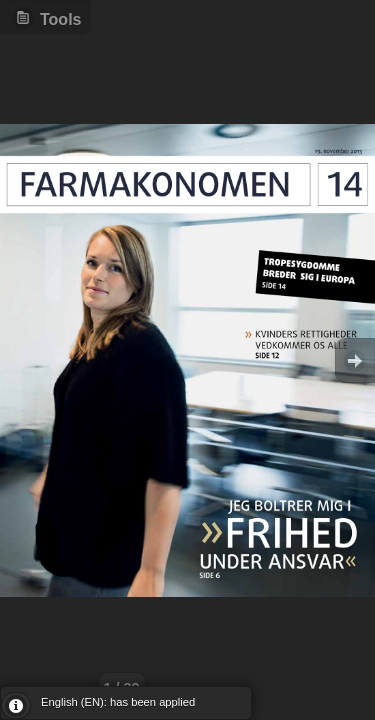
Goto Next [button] (355, 360)
